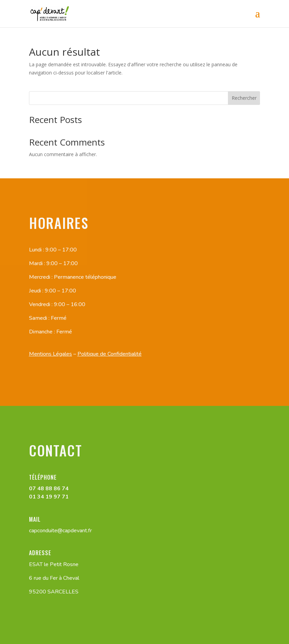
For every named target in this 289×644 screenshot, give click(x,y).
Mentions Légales (50, 354)
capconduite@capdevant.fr (60, 531)
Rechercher (244, 98)
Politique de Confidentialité (110, 354)
